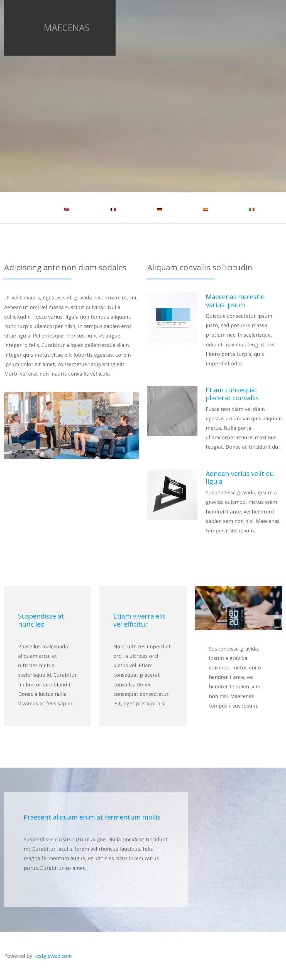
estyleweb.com (54, 956)
